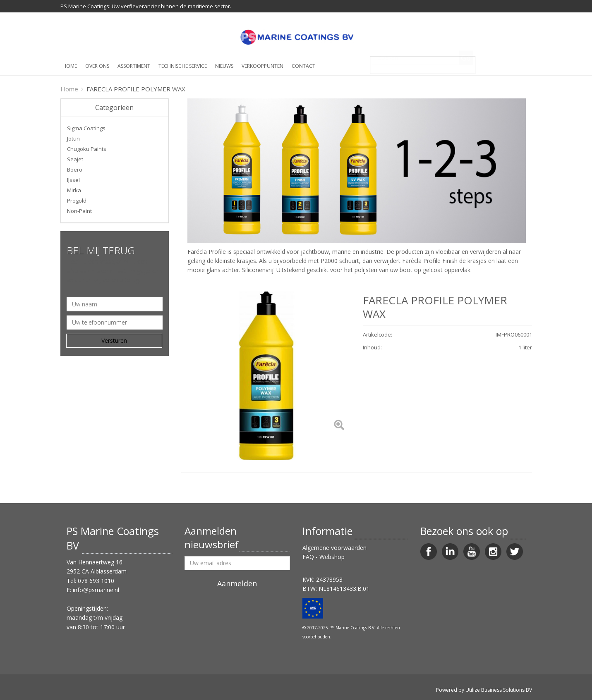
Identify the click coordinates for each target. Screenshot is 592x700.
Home (70, 66)
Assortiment (134, 66)
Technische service (183, 66)
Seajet (75, 159)
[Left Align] (339, 426)
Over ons (97, 66)
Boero (75, 170)
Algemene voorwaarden (334, 548)
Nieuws (224, 66)
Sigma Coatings (86, 128)
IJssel (73, 180)
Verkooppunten (262, 66)
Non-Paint (79, 211)
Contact (303, 66)
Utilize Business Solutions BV (499, 690)
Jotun (73, 139)
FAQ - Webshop (324, 557)
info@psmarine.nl (96, 590)
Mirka (74, 190)
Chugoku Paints (87, 149)
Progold (77, 201)
